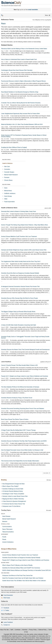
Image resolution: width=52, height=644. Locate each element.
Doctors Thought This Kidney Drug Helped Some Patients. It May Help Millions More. (25, 225)
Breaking (4, 480)
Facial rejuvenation (9, 202)
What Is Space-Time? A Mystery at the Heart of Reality (17, 565)
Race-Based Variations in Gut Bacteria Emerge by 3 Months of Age (20, 92)
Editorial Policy (43, 630)
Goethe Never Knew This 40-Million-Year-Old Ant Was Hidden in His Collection (24, 581)
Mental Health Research (11, 175)
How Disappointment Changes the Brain (13, 484)
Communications (7, 527)
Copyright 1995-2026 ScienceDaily (13, 634)
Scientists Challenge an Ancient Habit (13, 489)
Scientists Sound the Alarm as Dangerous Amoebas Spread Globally (20, 273)
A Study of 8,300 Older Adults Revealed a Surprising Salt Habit (19, 325)
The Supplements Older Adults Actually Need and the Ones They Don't (21, 261)
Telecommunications (8, 532)
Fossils (4, 537)
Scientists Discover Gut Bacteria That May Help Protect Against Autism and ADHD (24, 441)
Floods (4, 539)
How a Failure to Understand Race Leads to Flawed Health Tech (19, 59)
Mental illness (8, 191)
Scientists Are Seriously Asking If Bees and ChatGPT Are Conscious (21, 568)
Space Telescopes (7, 529)
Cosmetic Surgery (9, 172)
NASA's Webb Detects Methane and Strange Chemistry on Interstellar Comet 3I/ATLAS (27, 570)
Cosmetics (7, 169)
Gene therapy (8, 196)
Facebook (6, 608)
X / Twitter (6, 610)
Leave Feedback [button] (8, 622)
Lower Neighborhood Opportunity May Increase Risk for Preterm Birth (20, 114)
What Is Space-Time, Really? (10, 486)
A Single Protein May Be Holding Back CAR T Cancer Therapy (18, 430)
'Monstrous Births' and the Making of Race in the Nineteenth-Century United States (24, 49)
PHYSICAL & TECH (5, 524)
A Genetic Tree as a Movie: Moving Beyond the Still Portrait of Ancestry (21, 103)
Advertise (25, 630)
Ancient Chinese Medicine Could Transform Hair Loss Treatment (19, 236)
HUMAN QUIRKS (5, 552)
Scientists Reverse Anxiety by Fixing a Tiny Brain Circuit (17, 398)
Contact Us (7, 625)
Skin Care (7, 167)
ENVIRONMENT (5, 534)
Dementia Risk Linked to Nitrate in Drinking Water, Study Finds (19, 211)
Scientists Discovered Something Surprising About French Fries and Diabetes (23, 409)
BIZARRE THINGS (5, 563)
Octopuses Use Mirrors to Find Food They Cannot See (17, 575)
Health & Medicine (7, 163)
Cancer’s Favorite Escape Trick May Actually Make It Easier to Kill (19, 365)
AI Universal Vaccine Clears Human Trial (14, 504)
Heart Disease (6, 516)
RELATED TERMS (6, 185)
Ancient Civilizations (8, 542)
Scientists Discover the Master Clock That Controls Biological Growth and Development (25, 350)
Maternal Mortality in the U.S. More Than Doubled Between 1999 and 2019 (22, 124)
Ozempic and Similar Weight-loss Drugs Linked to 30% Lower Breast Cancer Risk (24, 250)
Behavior (5, 522)
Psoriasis (7, 177)
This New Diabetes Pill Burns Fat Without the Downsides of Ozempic (20, 387)
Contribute (18, 630)
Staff (12, 630)
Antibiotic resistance (10, 193)
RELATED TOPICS (6, 160)
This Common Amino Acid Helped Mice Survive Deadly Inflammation (20, 461)
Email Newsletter (8, 595)
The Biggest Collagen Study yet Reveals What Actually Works (18, 312)
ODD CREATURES (5, 573)
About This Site (4, 630)
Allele (6, 199)
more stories (47, 473)
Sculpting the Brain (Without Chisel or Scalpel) (14, 147)
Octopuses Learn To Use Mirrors (11, 506)
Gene (6, 188)
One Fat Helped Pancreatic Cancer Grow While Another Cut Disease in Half (22, 450)
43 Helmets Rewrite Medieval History (13, 491)
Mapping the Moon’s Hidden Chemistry (13, 499)
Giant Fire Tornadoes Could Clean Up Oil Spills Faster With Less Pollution (23, 578)
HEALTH (3, 514)
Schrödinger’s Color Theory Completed (13, 494)
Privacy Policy (33, 630)
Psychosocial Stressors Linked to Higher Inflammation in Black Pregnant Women (24, 81)
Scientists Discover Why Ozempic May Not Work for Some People (19, 298)
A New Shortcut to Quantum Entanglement (14, 501)
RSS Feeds (7, 598)
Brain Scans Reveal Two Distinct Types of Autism (15, 419)
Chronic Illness (8, 180)
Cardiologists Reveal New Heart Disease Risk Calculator (17, 70)
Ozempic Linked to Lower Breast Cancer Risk (15, 496)
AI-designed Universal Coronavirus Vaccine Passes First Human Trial (20, 286)
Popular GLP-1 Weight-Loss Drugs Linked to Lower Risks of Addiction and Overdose (25, 376)
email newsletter (33, 10)
